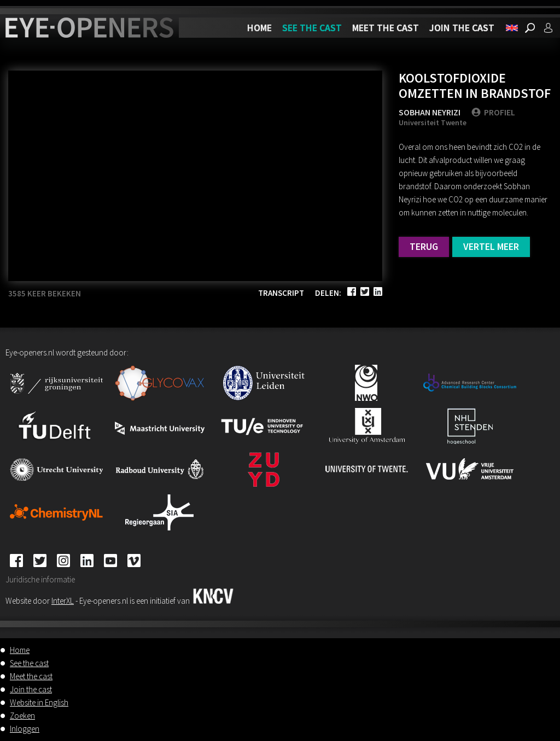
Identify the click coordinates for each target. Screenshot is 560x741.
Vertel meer (491, 246)
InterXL (63, 601)
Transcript (281, 293)
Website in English (39, 702)
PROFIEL (493, 112)
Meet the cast (386, 28)
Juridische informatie (40, 579)
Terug (424, 246)
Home (259, 28)
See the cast (312, 28)
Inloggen (25, 729)
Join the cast (462, 28)
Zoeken (22, 716)
